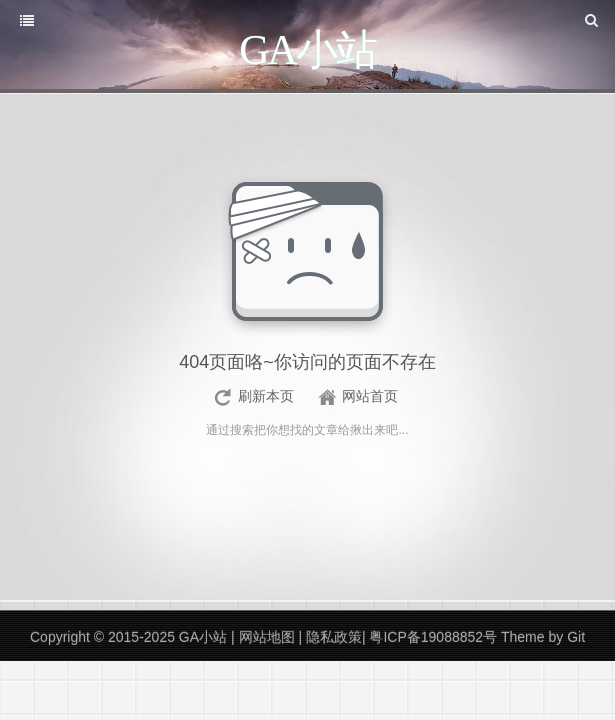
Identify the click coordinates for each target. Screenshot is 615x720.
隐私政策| (335, 637)
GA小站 (205, 637)
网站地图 (269, 637)
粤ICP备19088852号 (433, 637)
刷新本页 (266, 396)
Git (576, 637)
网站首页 (370, 396)
